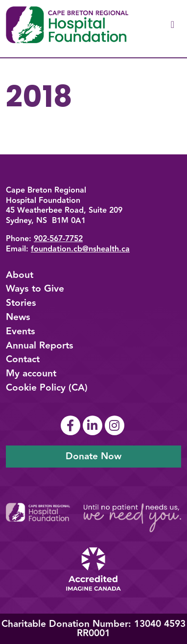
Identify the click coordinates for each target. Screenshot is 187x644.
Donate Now (93, 456)
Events (21, 331)
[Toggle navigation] (173, 25)
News (18, 317)
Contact (23, 359)
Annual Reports (40, 346)
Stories (21, 303)
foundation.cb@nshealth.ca (80, 249)
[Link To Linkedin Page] (94, 425)
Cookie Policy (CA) (47, 388)
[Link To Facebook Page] (72, 425)
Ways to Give (35, 289)
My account (31, 373)
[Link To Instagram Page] (116, 425)
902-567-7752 (58, 239)
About (20, 275)
